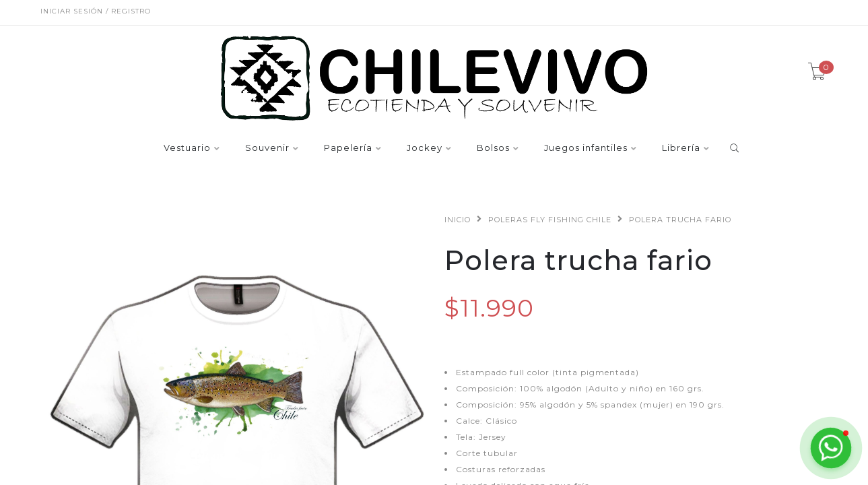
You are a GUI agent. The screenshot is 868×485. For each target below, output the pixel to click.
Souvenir (267, 148)
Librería (681, 148)
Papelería (348, 148)
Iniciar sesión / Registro (96, 11)
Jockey (425, 148)
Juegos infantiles (586, 148)
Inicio (458, 220)
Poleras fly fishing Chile (550, 220)
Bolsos (493, 148)
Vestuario (187, 148)
